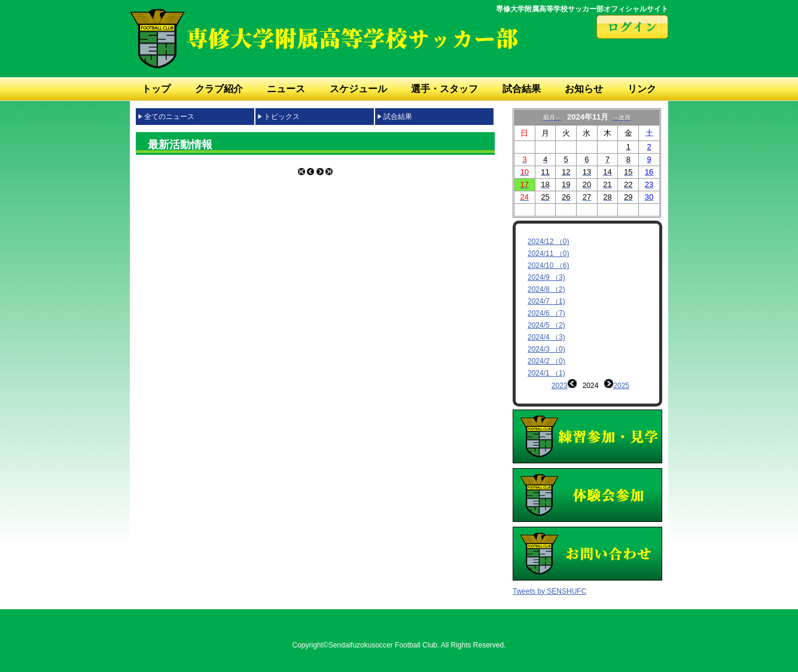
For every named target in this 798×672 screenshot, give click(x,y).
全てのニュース (169, 117)
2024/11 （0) (548, 253)
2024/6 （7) (546, 313)
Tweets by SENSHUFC (549, 582)
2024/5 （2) (546, 325)
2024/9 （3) (546, 277)
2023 (560, 386)
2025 (621, 386)
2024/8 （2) (546, 289)
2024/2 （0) (546, 361)
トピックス (282, 117)
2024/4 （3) (546, 337)
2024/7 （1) (546, 301)
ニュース (286, 89)
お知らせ (584, 89)
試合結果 (522, 89)
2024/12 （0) (548, 242)
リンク (642, 89)
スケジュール (358, 89)
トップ (156, 89)
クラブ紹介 (219, 89)
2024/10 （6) (548, 265)
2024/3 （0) (546, 349)
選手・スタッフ (444, 89)
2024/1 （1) (546, 373)
